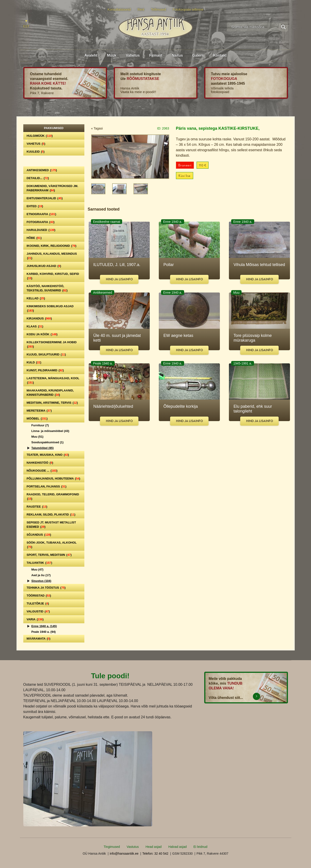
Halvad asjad (177, 847)
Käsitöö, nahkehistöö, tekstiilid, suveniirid (47, 288)
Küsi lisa (184, 176)
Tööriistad (39, 596)
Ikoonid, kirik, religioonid (52, 246)
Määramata (39, 639)
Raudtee (37, 507)
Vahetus (133, 55)
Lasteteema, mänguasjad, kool (53, 380)
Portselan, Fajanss (47, 486)
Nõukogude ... (42, 471)
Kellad (36, 298)
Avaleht (91, 55)
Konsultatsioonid (119, 10)
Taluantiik (39, 563)
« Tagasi (97, 128)
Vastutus (133, 847)
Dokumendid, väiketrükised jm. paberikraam (52, 188)
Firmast (156, 55)
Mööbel (37, 418)
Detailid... (38, 178)
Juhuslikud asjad (44, 266)
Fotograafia (41, 222)
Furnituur (40, 425)
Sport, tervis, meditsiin (49, 555)
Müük (112, 55)
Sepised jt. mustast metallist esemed (51, 525)
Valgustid (38, 611)
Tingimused (112, 847)
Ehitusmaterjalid (45, 198)
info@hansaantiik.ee (124, 854)
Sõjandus (39, 535)
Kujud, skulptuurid (46, 354)
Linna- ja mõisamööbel (50, 431)
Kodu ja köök (42, 334)
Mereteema (39, 411)
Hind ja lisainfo (119, 279)
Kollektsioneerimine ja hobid (52, 344)
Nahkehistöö (40, 463)
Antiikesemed (42, 170)
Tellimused (159, 10)
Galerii (198, 55)
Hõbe (34, 238)
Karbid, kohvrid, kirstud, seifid (53, 276)
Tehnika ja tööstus (46, 588)
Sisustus (41, 581)
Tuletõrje (38, 603)
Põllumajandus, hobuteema (53, 478)
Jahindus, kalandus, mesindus (52, 256)
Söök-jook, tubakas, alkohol (52, 545)
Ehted (35, 206)
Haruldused (41, 230)
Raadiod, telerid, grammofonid (53, 496)
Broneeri (185, 165)
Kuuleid (36, 152)
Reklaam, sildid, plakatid (51, 514)
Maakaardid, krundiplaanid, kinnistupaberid (50, 393)
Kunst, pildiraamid (45, 370)
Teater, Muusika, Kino (48, 455)
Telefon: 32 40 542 (155, 854)
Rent (141, 10)
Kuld (34, 362)
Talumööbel (43, 448)
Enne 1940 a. (44, 626)
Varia (35, 619)
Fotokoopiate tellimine (188, 10)
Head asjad (154, 847)
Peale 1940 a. (44, 632)
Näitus (177, 55)
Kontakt (220, 55)
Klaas (35, 326)
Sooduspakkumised (47, 442)
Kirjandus (39, 318)
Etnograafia (42, 214)
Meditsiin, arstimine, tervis (52, 403)
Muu (37, 437)
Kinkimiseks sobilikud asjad (50, 308)
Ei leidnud (200, 847)
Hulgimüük (40, 136)
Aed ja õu (41, 575)
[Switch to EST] (26, 24)
